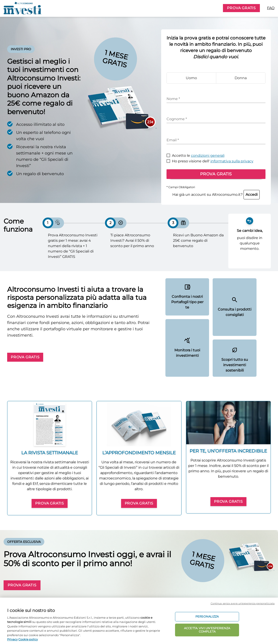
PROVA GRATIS (241, 8)
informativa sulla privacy (232, 161)
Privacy (12, 639)
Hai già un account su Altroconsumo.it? (216, 195)
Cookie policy (28, 639)
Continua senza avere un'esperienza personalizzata (243, 603)
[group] (50, 458)
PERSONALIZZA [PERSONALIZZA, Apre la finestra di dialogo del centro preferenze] (207, 616)
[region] (139, 621)
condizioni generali (208, 156)
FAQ (271, 8)
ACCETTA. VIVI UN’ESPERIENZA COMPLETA (207, 630)
